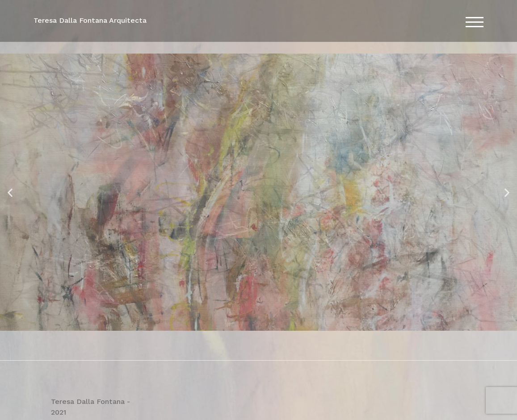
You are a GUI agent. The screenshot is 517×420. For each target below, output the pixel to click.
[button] (10, 192)
